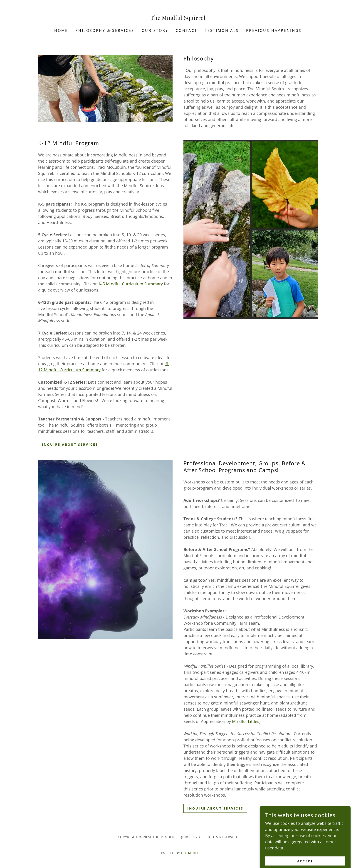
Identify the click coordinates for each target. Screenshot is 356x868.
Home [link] (61, 30)
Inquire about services (70, 444)
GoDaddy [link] (190, 853)
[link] (178, 18)
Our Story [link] (155, 30)
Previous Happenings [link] (274, 30)
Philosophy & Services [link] (105, 30)
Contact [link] (187, 30)
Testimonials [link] (222, 30)
